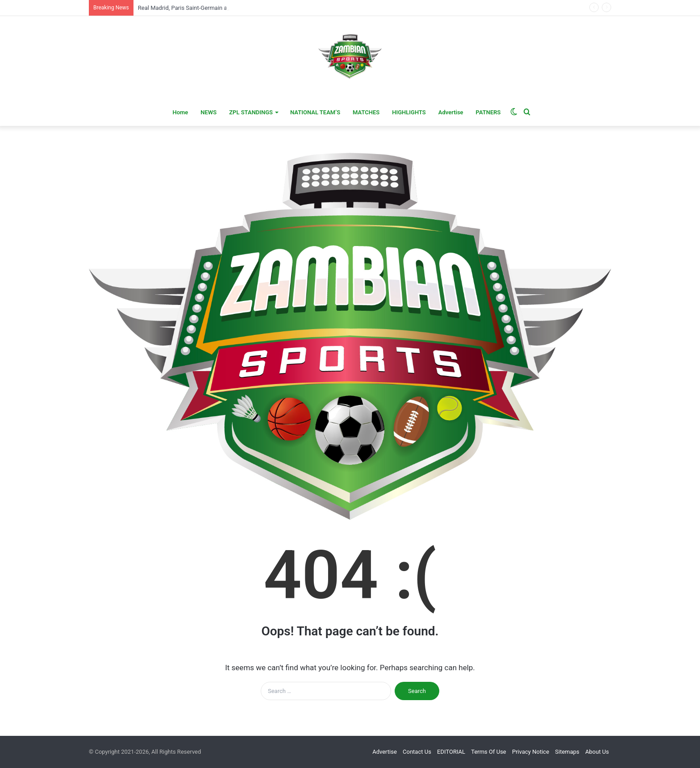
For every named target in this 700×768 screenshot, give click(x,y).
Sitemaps (567, 752)
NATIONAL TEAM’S (315, 112)
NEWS (208, 112)
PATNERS (488, 112)
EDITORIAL (451, 752)
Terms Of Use (488, 752)
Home (180, 112)
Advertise (451, 112)
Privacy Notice (531, 752)
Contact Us (417, 752)
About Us (597, 752)
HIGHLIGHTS (409, 112)
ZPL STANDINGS (251, 112)
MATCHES (366, 112)
